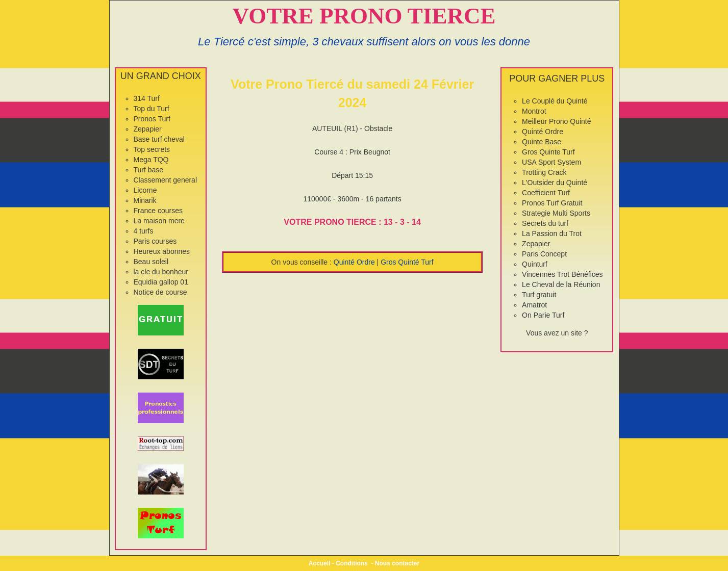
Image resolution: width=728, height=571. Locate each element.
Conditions (352, 563)
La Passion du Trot (552, 233)
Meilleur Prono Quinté (556, 121)
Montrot (534, 111)
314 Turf (147, 98)
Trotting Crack (544, 172)
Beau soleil (151, 262)
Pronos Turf (152, 119)
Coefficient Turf (546, 193)
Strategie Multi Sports (556, 213)
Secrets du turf (545, 223)
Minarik (145, 200)
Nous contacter (397, 563)
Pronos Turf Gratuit (552, 203)
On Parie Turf (543, 315)
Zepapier (148, 129)
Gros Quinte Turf (548, 152)
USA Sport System (551, 162)
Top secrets (152, 149)
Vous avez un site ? (557, 333)
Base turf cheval (159, 139)
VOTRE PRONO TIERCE (364, 16)
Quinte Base (542, 142)
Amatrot (534, 305)
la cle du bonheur (161, 272)
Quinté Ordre (354, 262)
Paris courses (155, 241)
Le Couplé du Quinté (555, 101)
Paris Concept (544, 254)
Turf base (149, 170)
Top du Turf (152, 109)
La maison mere (159, 221)
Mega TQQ (151, 160)
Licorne (145, 190)
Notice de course (160, 292)
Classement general (166, 180)
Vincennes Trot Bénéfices (562, 274)
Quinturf (535, 264)
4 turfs (144, 231)
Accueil (320, 563)
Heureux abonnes (162, 251)
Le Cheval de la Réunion (561, 284)
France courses (158, 211)
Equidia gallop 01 (161, 282)
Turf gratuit (539, 295)
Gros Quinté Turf (407, 262)
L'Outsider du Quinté (555, 183)
